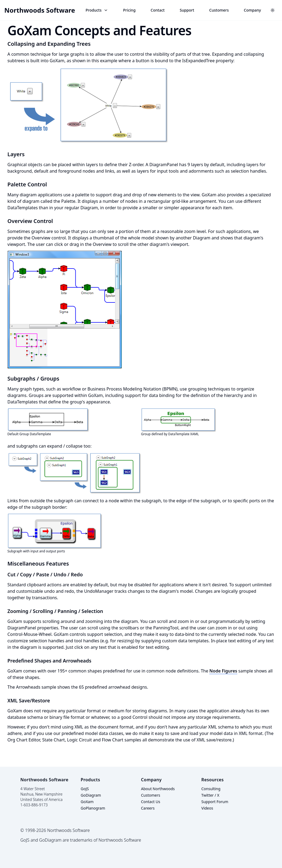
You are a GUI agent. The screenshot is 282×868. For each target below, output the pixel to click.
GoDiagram (91, 795)
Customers (219, 10)
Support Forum (215, 802)
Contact (158, 10)
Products (97, 10)
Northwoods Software (40, 10)
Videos (207, 808)
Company (252, 10)
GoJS (85, 789)
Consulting (211, 789)
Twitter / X (210, 795)
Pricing (129, 10)
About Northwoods (158, 789)
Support (187, 10)
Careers (148, 808)
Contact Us (151, 802)
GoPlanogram (93, 808)
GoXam (87, 802)
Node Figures (223, 671)
